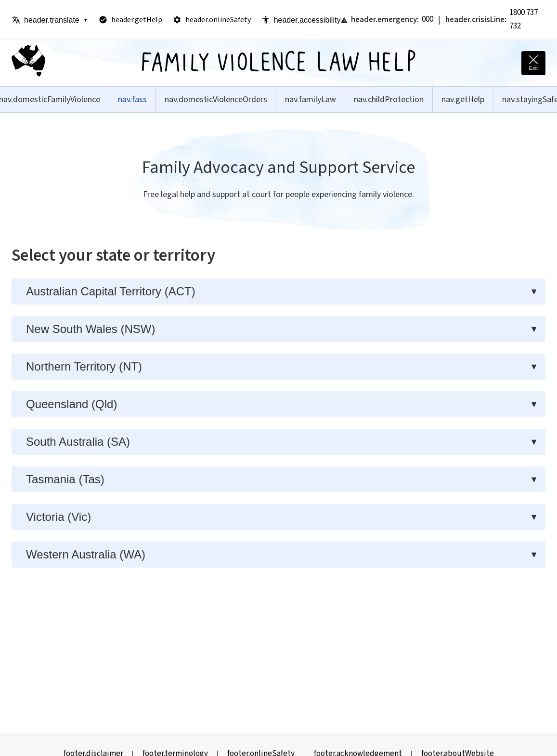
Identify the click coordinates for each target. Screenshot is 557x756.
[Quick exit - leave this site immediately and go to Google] (533, 63)
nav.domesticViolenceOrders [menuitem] (216, 99)
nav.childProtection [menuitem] (389, 99)
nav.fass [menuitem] (132, 99)
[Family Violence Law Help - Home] (28, 63)
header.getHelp (130, 20)
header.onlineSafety (212, 20)
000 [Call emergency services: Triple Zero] (427, 19)
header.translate (50, 20)
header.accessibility (301, 20)
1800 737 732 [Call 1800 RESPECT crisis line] (524, 19)
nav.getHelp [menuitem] (463, 99)
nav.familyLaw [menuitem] (311, 99)
